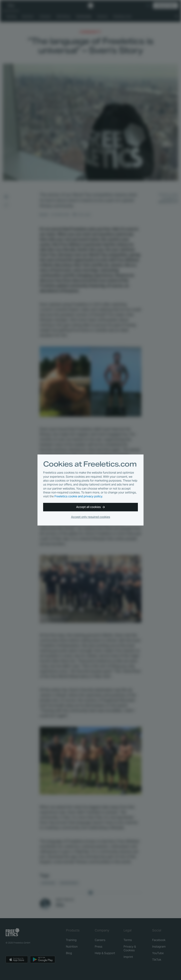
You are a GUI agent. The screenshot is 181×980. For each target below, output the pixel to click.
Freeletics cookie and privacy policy (78, 496)
